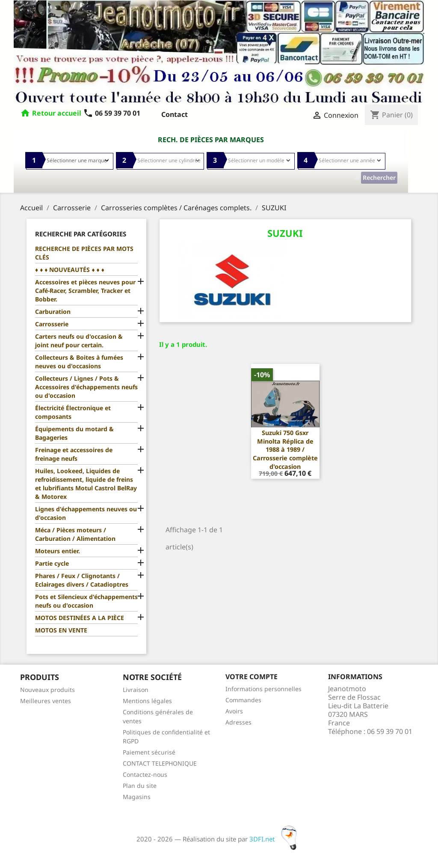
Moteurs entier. (58, 551)
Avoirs (234, 711)
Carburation (53, 312)
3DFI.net (276, 839)
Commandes (243, 700)
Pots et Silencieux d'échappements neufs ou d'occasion (86, 601)
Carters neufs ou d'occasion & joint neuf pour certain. (79, 341)
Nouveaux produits (47, 690)
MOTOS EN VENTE (61, 630)
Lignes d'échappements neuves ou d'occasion (86, 513)
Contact (175, 114)
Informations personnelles (263, 689)
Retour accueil (57, 113)
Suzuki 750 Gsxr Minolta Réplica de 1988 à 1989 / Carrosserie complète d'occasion (285, 450)
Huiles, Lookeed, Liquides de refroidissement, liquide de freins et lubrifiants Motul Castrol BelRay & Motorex (86, 484)
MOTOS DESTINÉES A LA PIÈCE (80, 618)
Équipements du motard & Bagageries (74, 433)
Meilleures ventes (46, 701)
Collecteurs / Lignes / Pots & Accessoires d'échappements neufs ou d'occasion (86, 387)
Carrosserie (52, 324)
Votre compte (252, 677)
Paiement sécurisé (149, 752)
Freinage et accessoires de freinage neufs (74, 454)
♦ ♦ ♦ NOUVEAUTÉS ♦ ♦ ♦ (70, 270)
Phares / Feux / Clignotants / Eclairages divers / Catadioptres (82, 580)
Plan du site (140, 786)
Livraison (136, 690)
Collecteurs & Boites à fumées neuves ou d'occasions (79, 362)
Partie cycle (52, 563)
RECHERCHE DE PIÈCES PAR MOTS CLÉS (84, 253)
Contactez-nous (145, 774)
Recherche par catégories (81, 234)
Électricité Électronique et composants (73, 412)
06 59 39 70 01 (112, 113)
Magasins (137, 797)
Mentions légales (147, 701)
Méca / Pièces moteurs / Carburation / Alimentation (75, 534)
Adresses (238, 722)
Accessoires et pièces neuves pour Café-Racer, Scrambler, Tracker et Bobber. (85, 291)
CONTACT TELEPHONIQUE (160, 763)
